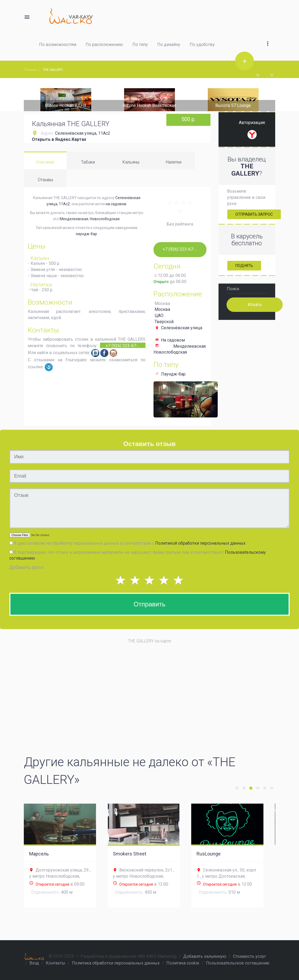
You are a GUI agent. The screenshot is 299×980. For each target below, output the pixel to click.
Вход (34, 963)
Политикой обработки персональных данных (200, 543)
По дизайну (169, 44)
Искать (254, 305)
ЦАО (159, 315)
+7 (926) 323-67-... (123, 346)
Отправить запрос (254, 214)
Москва (162, 309)
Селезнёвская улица (182, 328)
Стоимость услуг (250, 956)
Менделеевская (74, 219)
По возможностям (58, 44)
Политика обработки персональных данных (116, 963)
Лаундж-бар (173, 374)
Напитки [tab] (174, 162)
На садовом (173, 340)
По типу (140, 44)
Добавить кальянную (205, 956)
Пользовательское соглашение (238, 963)
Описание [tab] (45, 162)
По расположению (104, 44)
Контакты (55, 963)
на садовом (116, 204)
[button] (268, 37)
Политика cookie (183, 963)
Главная (30, 70)
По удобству (202, 44)
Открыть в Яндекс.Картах (59, 139)
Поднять (244, 266)
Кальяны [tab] (131, 162)
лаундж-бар (86, 234)
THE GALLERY (53, 70)
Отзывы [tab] (45, 180)
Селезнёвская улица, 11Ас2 (83, 133)
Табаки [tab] (88, 162)
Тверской (164, 322)
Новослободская (105, 219)
